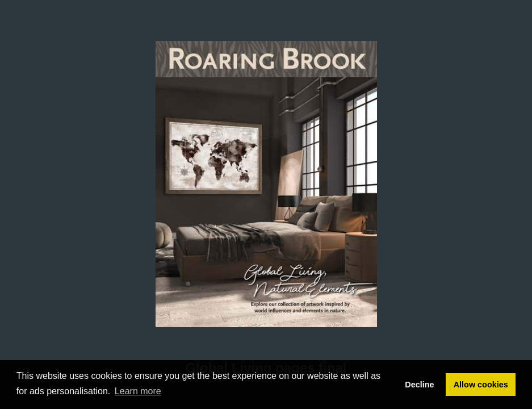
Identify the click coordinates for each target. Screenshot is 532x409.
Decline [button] (419, 385)
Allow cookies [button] (481, 385)
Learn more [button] (138, 391)
